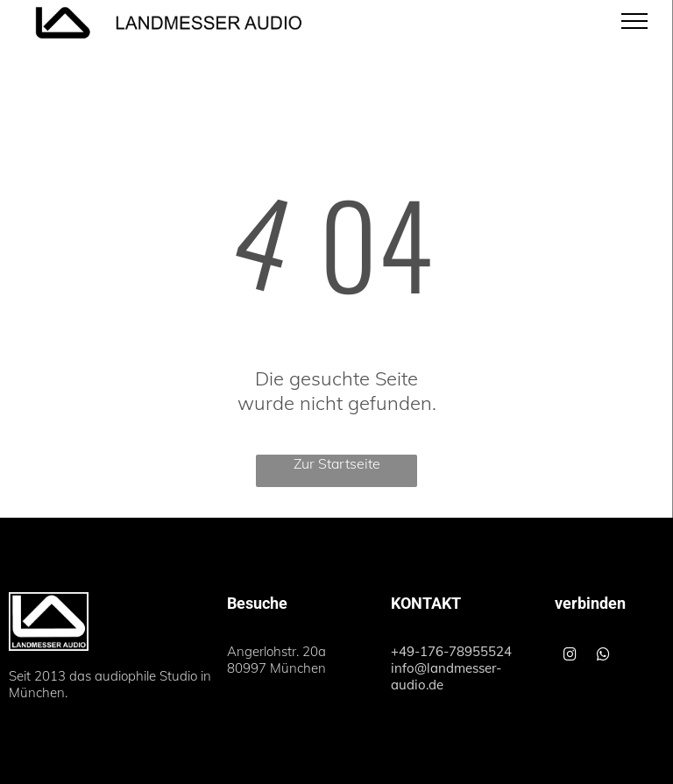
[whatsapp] (603, 657)
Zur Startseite (337, 463)
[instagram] (570, 657)
